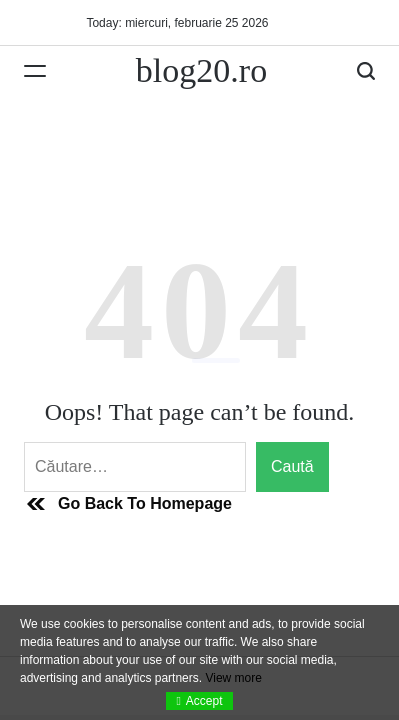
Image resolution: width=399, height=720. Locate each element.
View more (233, 678)
